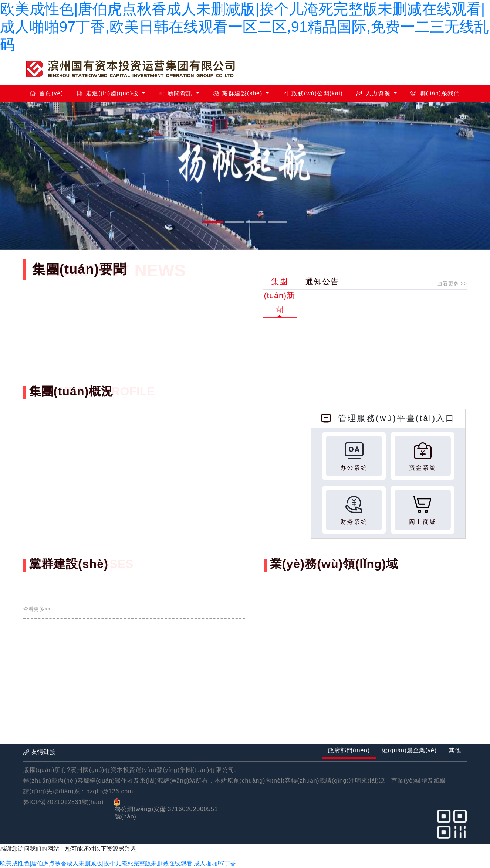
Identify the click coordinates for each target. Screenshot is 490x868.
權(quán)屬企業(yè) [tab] (409, 750)
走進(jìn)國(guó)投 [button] (109, 93)
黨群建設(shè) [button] (239, 93)
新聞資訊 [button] (177, 93)
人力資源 (375, 93)
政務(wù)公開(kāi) (313, 93)
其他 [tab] (455, 750)
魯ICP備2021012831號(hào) (64, 802)
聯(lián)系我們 (435, 93)
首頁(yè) (47, 93)
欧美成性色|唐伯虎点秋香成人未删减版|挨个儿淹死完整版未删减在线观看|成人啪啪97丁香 (118, 863)
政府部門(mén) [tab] (349, 750)
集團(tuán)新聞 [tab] (280, 295)
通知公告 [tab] (322, 281)
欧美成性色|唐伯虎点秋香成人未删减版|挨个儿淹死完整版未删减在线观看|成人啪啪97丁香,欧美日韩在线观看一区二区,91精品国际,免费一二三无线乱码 (244, 27)
